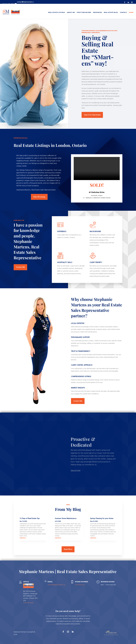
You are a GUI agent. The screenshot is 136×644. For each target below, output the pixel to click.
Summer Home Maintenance (66, 518)
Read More (68, 549)
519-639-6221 (80, 585)
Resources (98, 12)
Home (131, 12)
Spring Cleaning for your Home (102, 518)
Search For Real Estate (92, 115)
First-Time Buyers (84, 12)
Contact (123, 12)
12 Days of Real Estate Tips (30, 518)
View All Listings (39, 197)
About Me (71, 12)
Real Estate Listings (57, 12)
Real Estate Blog (111, 12)
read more (23, 538)
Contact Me (20, 267)
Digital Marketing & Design (111, 635)
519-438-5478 (28, 603)
